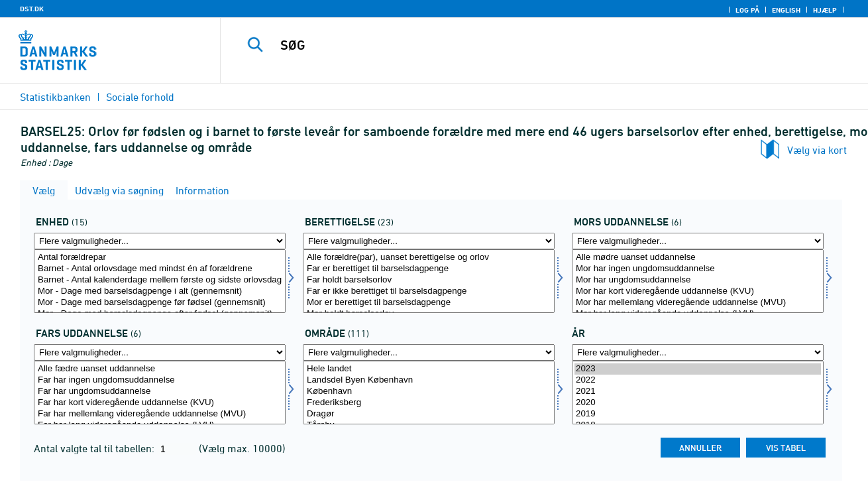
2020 (698, 403)
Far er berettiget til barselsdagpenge (429, 269)
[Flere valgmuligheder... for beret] (429, 241)
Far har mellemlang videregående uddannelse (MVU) (160, 414)
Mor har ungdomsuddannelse (698, 280)
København (429, 392)
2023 (698, 369)
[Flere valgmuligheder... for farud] (160, 352)
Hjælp (825, 10)
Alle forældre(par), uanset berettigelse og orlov (429, 258)
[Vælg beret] (429, 281)
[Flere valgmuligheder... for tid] (698, 352)
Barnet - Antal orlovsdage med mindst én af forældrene (160, 269)
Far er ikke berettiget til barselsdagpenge (429, 291)
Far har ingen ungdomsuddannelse (160, 380)
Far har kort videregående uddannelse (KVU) (160, 403)
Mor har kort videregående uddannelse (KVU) (698, 291)
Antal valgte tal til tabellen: (95, 448)
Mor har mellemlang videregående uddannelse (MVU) (698, 303)
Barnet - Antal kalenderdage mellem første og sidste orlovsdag (160, 280)
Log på (747, 10)
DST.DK (32, 9)
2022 (698, 380)
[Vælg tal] (160, 281)
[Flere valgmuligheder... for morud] (698, 241)
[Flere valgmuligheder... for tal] (160, 241)
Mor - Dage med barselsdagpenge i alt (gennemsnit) (160, 291)
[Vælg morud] (698, 281)
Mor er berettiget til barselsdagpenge (429, 303)
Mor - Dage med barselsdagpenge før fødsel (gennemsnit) (160, 303)
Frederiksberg (429, 403)
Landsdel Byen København (429, 380)
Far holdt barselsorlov (429, 280)
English (786, 10)
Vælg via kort (817, 150)
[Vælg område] (429, 393)
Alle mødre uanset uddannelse (698, 258)
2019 (698, 414)
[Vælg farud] (160, 393)
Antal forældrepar (160, 258)
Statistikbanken (55, 97)
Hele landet (429, 369)
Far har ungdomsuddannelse (160, 392)
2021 (698, 392)
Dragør (429, 414)
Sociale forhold (140, 97)
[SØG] (530, 45)
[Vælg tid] (698, 393)
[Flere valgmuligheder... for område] (429, 352)
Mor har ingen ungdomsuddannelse (698, 269)
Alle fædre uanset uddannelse (160, 369)
